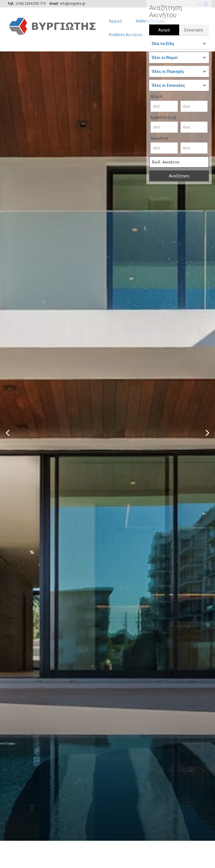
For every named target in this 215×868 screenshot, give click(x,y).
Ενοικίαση (194, 30)
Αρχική (115, 21)
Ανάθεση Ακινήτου (126, 35)
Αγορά (164, 30)
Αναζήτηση (179, 176)
